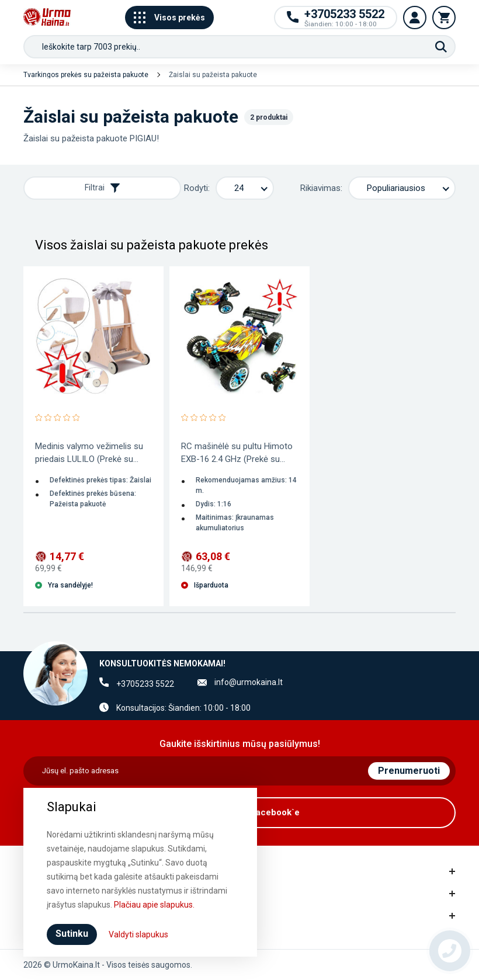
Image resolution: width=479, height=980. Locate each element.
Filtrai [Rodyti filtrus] (102, 188)
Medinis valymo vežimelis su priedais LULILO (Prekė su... (89, 453)
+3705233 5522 (145, 684)
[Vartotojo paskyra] (415, 18)
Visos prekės (169, 18)
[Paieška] (441, 47)
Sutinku (72, 934)
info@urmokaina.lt (249, 682)
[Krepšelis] (444, 18)
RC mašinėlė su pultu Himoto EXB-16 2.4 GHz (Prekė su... (237, 453)
